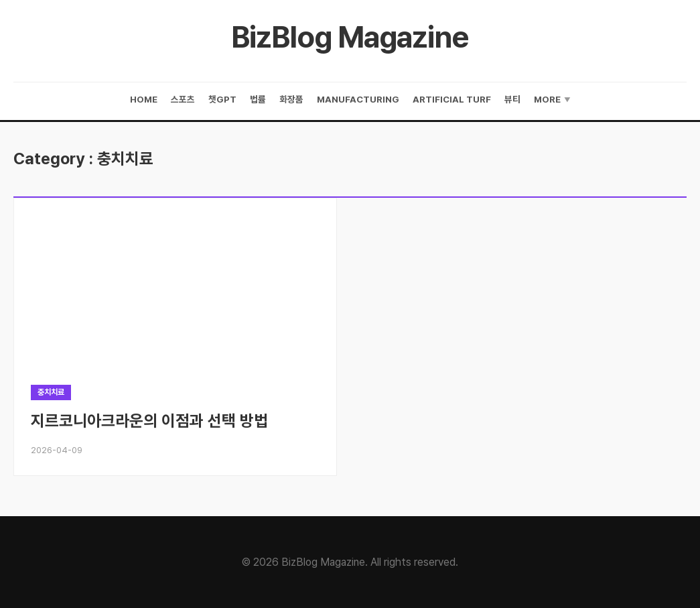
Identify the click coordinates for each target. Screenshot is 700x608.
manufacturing (358, 99)
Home (144, 99)
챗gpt (222, 99)
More (552, 100)
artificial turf (452, 99)
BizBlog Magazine (350, 37)
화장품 (291, 99)
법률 (258, 99)
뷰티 (512, 99)
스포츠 (183, 99)
